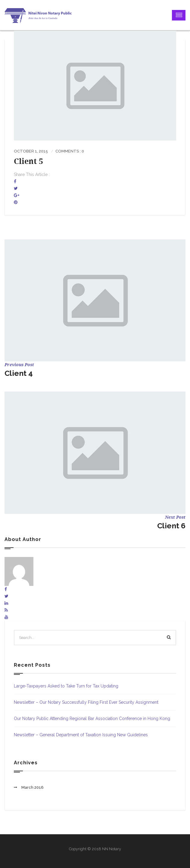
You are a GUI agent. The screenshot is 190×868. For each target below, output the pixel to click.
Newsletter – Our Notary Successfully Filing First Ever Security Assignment (86, 702)
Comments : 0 (70, 151)
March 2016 (33, 787)
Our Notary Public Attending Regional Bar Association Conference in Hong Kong (92, 719)
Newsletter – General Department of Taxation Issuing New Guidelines (81, 735)
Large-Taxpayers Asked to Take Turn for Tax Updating (66, 686)
